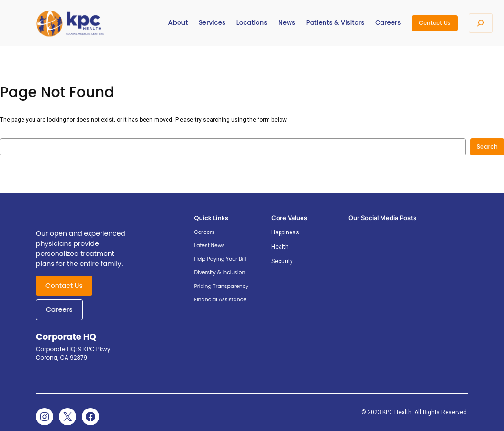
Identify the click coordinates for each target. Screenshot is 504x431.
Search (487, 147)
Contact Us (435, 23)
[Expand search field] (481, 23)
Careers (59, 309)
